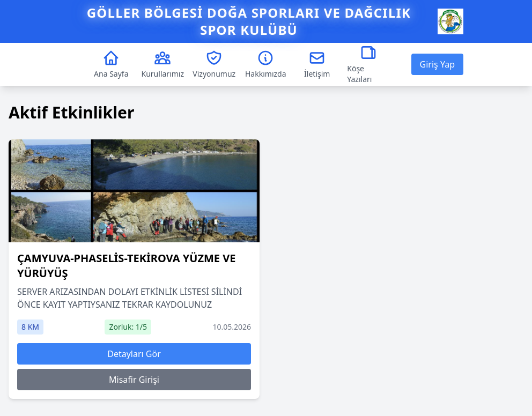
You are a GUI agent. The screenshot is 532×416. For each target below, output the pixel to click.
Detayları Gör (134, 354)
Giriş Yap (437, 64)
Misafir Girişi (134, 380)
